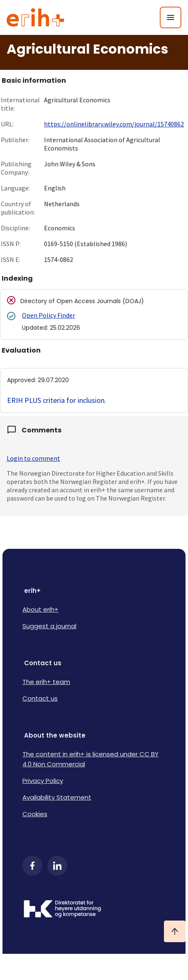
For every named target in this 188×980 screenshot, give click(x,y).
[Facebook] (32, 866)
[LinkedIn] (57, 866)
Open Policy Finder (49, 315)
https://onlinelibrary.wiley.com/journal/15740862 (114, 124)
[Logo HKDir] (94, 910)
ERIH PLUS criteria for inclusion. (57, 400)
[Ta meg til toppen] (175, 931)
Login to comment (33, 458)
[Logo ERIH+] (35, 17)
